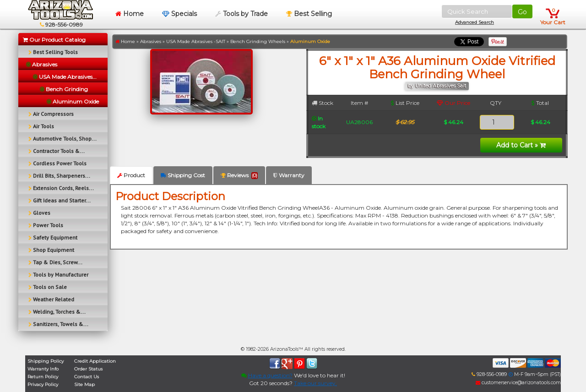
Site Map (84, 384)
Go (522, 12)
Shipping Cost (183, 175)
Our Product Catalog (54, 40)
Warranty (289, 175)
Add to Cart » (521, 145)
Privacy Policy (43, 384)
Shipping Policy (46, 361)
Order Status (88, 369)
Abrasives (151, 41)
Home (130, 14)
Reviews (239, 175)
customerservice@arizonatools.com (518, 383)
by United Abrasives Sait (437, 86)
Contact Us (87, 377)
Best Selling (309, 14)
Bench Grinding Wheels (258, 41)
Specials (179, 14)
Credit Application (95, 361)
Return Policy (43, 377)
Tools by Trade (241, 14)
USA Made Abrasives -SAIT (196, 41)
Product (131, 175)
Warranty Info (43, 369)
